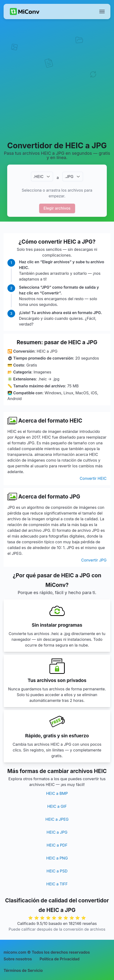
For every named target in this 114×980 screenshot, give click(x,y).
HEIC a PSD (57, 871)
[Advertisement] (57, 80)
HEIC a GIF (57, 806)
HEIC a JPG (57, 832)
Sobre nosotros (18, 959)
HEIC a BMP (57, 793)
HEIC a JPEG (57, 819)
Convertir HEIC (93, 478)
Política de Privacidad (60, 959)
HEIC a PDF (57, 845)
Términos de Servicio (23, 970)
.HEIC (38, 177)
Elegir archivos (57, 208)
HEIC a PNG (57, 858)
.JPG (69, 177)
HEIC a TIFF (57, 884)
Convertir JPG (94, 560)
